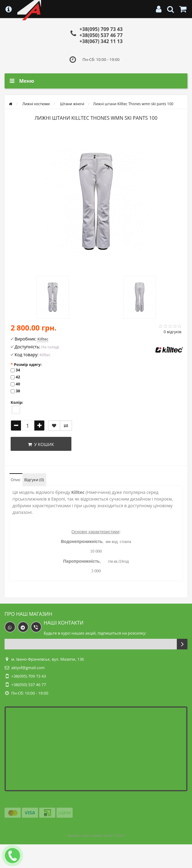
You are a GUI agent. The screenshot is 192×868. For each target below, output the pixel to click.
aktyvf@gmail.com (28, 668)
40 (18, 384)
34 (18, 370)
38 (18, 391)
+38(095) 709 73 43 (101, 29)
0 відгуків (172, 332)
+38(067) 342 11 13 (101, 41)
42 (18, 377)
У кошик (41, 444)
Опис (16, 480)
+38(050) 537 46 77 (101, 35)
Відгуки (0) (34, 480)
